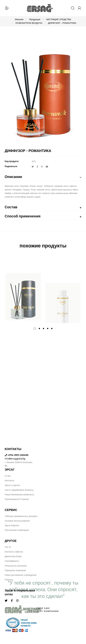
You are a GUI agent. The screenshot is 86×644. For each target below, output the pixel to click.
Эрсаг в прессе (13, 485)
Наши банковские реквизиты (20, 495)
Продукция (35, 19)
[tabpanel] (23, 290)
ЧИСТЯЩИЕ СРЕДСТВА (59, 19)
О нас (8, 476)
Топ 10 (8, 547)
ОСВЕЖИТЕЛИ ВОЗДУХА (29, 23)
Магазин (19, 19)
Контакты (10, 480)
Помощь (9, 580)
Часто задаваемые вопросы (19, 490)
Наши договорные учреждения (21, 575)
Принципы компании (15, 570)
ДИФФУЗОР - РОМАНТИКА (62, 23)
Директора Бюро (13, 556)
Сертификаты (12, 561)
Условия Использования (17, 521)
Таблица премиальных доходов (21, 516)
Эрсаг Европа (12, 525)
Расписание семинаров (17, 530)
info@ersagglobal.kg (15, 459)
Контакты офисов (14, 552)
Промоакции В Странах (17, 499)
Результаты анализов (16, 566)
